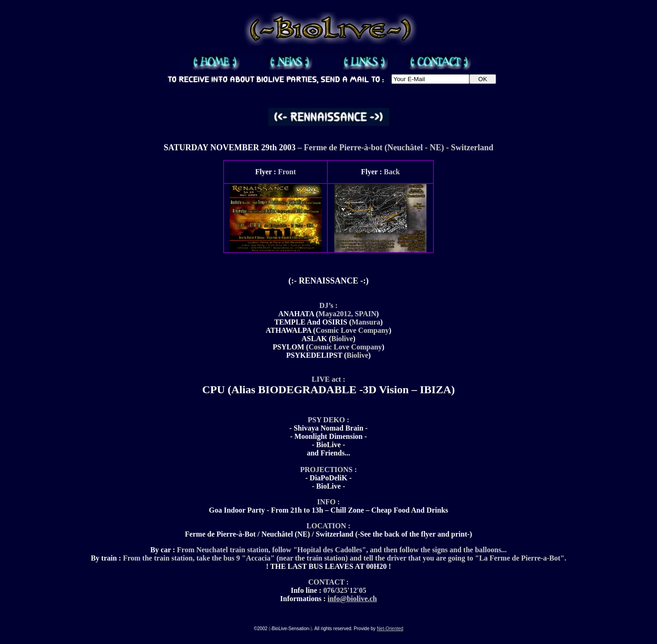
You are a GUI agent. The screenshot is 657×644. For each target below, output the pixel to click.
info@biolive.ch (352, 599)
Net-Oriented (390, 629)
